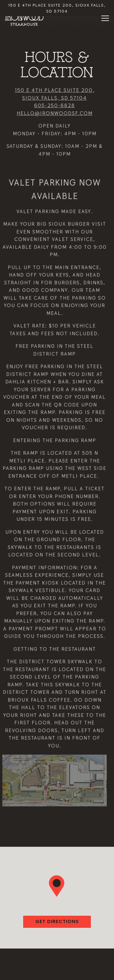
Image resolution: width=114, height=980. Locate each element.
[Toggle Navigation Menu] (105, 18)
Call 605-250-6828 (57, 956)
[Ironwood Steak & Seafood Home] (24, 19)
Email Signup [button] (57, 972)
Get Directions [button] (57, 919)
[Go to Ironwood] (57, 8)
